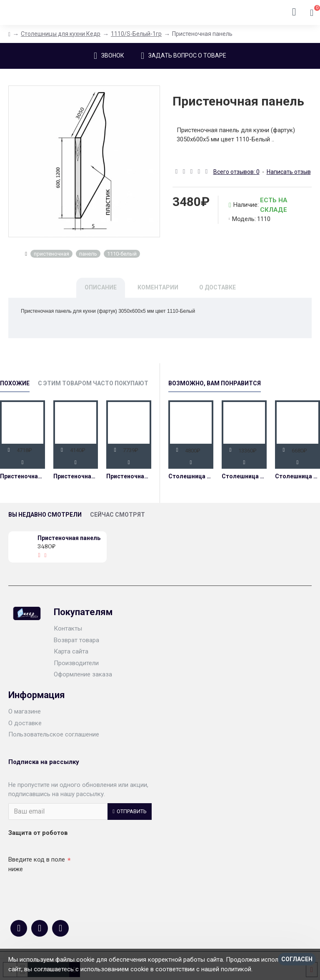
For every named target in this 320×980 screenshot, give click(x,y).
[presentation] (67, 891)
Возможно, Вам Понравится (215, 383)
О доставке (217, 287)
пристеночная (51, 254)
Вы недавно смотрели (45, 515)
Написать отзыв (289, 172)
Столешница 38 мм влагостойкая (297, 476)
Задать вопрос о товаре (187, 55)
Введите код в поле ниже (37, 864)
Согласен (297, 959)
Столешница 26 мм (191, 476)
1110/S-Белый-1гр (136, 34)
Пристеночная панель (22, 476)
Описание (101, 287)
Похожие (15, 383)
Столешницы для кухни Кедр (61, 34)
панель (88, 254)
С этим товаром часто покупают (93, 383)
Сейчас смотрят (117, 515)
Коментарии (158, 287)
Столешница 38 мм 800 (244, 476)
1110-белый (122, 254)
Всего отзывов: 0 (236, 172)
